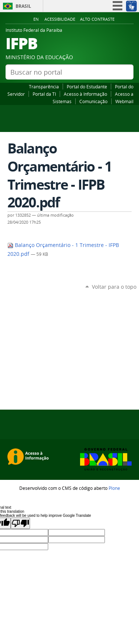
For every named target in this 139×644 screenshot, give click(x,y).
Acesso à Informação (85, 94)
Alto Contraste (97, 19)
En (36, 19)
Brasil (23, 6)
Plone (114, 488)
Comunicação (93, 101)
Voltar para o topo (114, 287)
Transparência (44, 87)
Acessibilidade (60, 19)
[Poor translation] (20, 523)
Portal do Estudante (87, 87)
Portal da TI (44, 94)
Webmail (124, 101)
